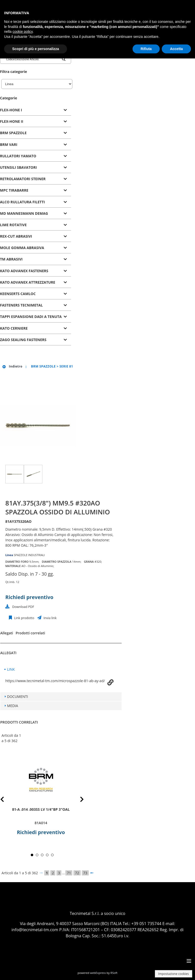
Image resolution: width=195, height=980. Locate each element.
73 (85, 873)
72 (77, 873)
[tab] (36, 110)
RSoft (114, 973)
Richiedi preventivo (29, 597)
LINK (11, 669)
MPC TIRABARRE (14, 190)
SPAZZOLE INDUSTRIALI (29, 555)
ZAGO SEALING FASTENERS (23, 340)
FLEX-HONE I (11, 110)
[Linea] (37, 84)
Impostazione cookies (174, 974)
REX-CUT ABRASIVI (16, 236)
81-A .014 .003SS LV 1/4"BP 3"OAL (41, 809)
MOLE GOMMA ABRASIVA (22, 248)
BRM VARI (9, 144)
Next (78, 800)
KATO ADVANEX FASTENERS (24, 271)
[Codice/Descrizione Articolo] (26, 59)
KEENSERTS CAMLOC (18, 294)
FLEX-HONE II (12, 121)
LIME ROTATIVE (13, 225)
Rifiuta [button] (146, 49)
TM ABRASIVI (11, 259)
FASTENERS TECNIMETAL (21, 305)
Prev (6, 800)
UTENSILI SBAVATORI (18, 167)
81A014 (41, 823)
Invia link (50, 618)
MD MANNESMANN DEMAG (24, 213)
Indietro (12, 366)
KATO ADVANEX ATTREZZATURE (28, 282)
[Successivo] (92, 873)
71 (69, 873)
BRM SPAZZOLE (13, 133)
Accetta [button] (176, 49)
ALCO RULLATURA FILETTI (22, 202)
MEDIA (13, 706)
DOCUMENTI (18, 696)
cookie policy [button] (22, 32)
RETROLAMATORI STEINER (23, 179)
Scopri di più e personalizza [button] (36, 49)
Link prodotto (24, 618)
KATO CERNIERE (14, 328)
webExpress (98, 973)
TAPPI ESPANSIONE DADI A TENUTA (31, 317)
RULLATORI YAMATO (18, 156)
